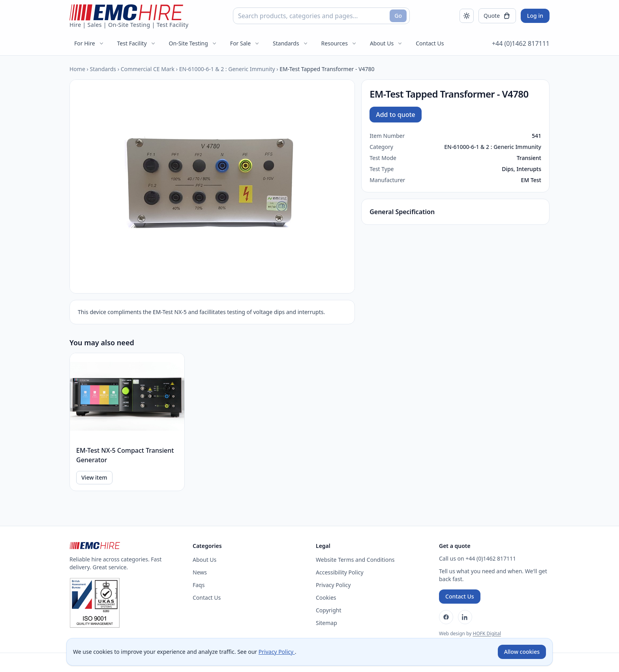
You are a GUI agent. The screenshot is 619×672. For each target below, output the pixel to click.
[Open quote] (497, 16)
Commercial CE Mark (148, 69)
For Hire (89, 43)
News (200, 572)
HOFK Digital (487, 633)
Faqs (199, 585)
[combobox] (321, 16)
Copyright (329, 610)
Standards (291, 43)
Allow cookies (522, 652)
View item (94, 477)
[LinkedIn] (465, 617)
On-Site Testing (193, 43)
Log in (535, 16)
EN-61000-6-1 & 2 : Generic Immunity (227, 69)
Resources (339, 43)
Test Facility (137, 43)
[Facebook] (446, 617)
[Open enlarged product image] (212, 186)
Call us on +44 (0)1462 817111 (477, 558)
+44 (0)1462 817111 (521, 43)
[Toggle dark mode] (467, 16)
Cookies (326, 598)
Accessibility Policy (340, 572)
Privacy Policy (333, 585)
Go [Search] (398, 16)
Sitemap (326, 623)
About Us (386, 43)
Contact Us (430, 43)
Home (77, 69)
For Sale (245, 43)
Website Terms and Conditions (355, 560)
